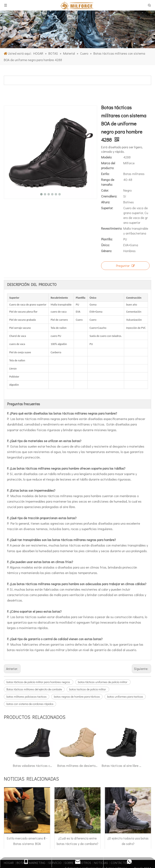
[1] (77, 29)
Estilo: (105, 174)
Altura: (106, 202)
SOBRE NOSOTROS (78, 815)
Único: (105, 245)
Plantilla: (107, 239)
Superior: (107, 208)
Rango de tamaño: (108, 182)
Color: (105, 190)
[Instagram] (147, 853)
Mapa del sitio (132, 834)
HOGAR (9, 815)
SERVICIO (55, 815)
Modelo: (107, 157)
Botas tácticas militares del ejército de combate (34, 689)
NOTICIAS (101, 815)
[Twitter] (131, 853)
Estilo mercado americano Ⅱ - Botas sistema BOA (27, 794)
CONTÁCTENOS (122, 815)
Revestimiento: (112, 228)
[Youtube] (139, 853)
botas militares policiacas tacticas (27, 697)
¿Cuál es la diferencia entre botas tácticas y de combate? (77, 794)
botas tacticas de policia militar (88, 689)
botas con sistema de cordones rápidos (30, 704)
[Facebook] (116, 853)
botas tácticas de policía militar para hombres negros (39, 682)
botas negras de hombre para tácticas (77, 697)
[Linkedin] (124, 853)
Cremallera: (109, 196)
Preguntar (125, 266)
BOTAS (21, 815)
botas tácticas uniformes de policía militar (103, 682)
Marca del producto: (108, 165)
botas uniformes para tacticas (125, 697)
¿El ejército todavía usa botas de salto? (128, 794)
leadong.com (115, 834)
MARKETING (37, 815)
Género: (106, 251)
